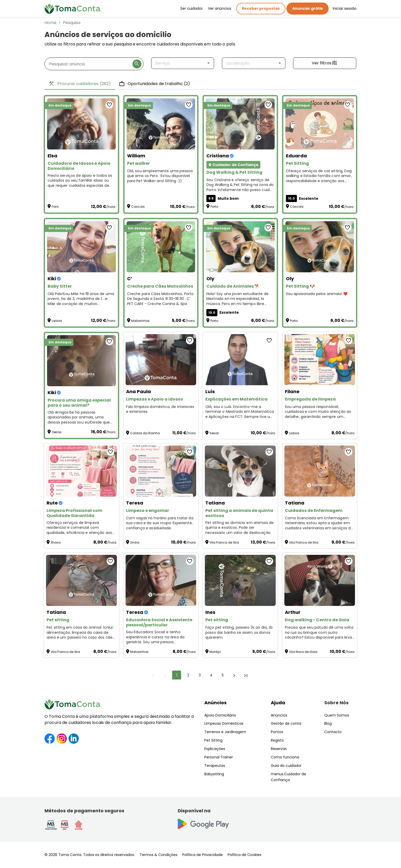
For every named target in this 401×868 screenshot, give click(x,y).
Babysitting (214, 774)
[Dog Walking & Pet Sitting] (240, 124)
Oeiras (57, 432)
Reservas (279, 749)
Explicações (215, 749)
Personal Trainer (219, 757)
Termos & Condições (159, 855)
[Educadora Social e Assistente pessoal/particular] (161, 580)
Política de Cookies (244, 855)
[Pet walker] (161, 124)
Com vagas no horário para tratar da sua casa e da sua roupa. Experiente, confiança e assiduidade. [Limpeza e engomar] (160, 523)
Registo (277, 740)
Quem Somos (337, 715)
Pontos (277, 732)
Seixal (214, 433)
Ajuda (278, 703)
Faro (55, 207)
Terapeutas (215, 766)
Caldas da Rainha (145, 433)
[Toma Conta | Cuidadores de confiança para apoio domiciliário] (73, 9)
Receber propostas (261, 8)
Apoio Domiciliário (220, 715)
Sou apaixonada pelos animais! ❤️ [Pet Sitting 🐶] (317, 294)
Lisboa (57, 321)
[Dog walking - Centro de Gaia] (320, 580)
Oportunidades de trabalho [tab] (154, 84)
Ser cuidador (192, 8)
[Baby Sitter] (81, 247)
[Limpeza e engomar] (161, 471)
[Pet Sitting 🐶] (320, 247)
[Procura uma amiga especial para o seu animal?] (81, 361)
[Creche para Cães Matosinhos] (161, 247)
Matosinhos (140, 321)
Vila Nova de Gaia (303, 652)
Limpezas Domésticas (224, 723)
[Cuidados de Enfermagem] (320, 471)
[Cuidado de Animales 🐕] (240, 247)
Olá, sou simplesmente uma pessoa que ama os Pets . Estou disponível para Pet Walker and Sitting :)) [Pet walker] (160, 176)
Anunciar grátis (308, 8)
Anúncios (215, 703)
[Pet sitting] (81, 580)
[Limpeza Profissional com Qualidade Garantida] (81, 471)
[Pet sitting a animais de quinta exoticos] (240, 471)
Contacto (333, 732)
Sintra (135, 542)
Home (51, 23)
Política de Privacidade (203, 855)
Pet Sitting (213, 740)
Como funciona (285, 757)
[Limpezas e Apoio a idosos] (161, 360)
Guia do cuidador (286, 766)
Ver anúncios (220, 8)
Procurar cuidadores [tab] (80, 84)
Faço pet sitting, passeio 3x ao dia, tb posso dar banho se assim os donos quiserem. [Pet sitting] (239, 632)
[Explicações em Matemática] (240, 360)
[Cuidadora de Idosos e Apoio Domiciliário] (81, 124)
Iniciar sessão (345, 8)
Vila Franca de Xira (224, 542)
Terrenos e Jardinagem (225, 732)
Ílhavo (56, 542)
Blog (328, 723)
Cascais (138, 207)
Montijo (215, 652)
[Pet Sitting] (320, 124)
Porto (214, 207)
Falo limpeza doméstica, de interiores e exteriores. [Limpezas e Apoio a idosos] (160, 409)
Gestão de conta (286, 723)
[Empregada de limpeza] (320, 360)
